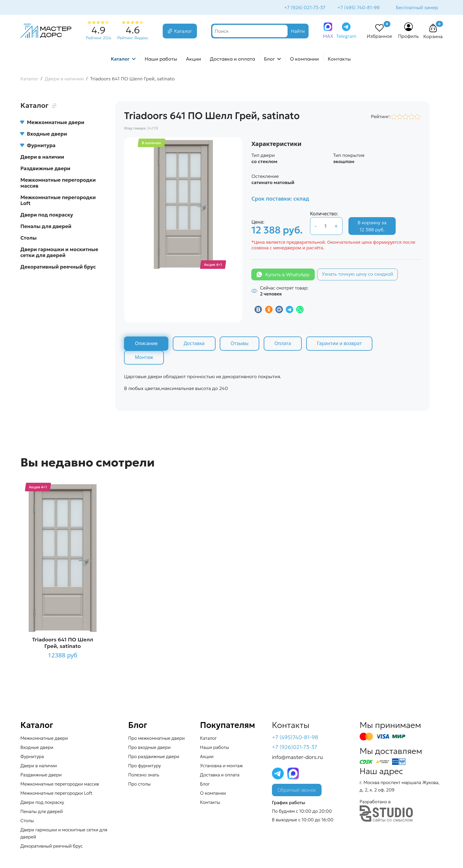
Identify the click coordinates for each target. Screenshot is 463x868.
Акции (194, 59)
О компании (304, 59)
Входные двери (44, 134)
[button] (433, 29)
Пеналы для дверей (46, 227)
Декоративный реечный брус (58, 267)
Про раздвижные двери (154, 757)
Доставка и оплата (233, 59)
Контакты (339, 59)
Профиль (409, 37)
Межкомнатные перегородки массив (58, 183)
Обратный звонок (297, 791)
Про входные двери (149, 748)
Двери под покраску (47, 215)
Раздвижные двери (45, 169)
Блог (269, 59)
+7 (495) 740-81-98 (358, 8)
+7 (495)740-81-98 (295, 738)
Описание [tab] (146, 344)
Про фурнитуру (145, 766)
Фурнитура (38, 146)
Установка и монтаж (221, 766)
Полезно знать (144, 775)
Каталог (183, 32)
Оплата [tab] (284, 344)
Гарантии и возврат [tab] (341, 344)
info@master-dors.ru (297, 758)
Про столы (139, 785)
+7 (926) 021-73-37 (304, 8)
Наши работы (161, 59)
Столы (28, 238)
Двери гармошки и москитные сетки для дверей (59, 253)
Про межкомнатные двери (156, 739)
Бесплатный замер (417, 8)
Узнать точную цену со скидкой (358, 274)
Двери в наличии (42, 157)
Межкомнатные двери (52, 123)
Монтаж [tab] (144, 358)
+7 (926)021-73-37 (295, 748)
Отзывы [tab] (241, 344)
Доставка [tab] (195, 344)
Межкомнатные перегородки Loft (58, 201)
